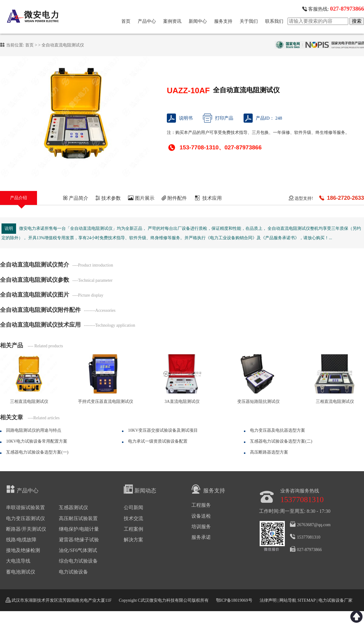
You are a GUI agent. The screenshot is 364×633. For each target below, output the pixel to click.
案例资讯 (172, 21)
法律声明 (268, 600)
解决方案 (133, 540)
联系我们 (274, 21)
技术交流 (133, 518)
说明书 (180, 118)
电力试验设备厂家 (335, 600)
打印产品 (218, 118)
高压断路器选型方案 (269, 452)
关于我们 (249, 21)
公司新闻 (133, 507)
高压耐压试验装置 (78, 518)
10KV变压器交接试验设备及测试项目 (163, 430)
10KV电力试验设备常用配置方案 (37, 441)
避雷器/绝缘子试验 (79, 540)
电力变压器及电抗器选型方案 (278, 430)
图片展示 (141, 198)
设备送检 (201, 516)
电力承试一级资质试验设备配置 (158, 441)
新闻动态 (140, 489)
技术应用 (208, 198)
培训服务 (201, 527)
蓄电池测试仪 (21, 572)
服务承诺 (201, 537)
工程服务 (201, 505)
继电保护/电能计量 (79, 529)
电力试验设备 (73, 572)
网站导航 (288, 600)
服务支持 (223, 21)
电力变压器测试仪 (25, 518)
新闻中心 (198, 21)
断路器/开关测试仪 (26, 529)
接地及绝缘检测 (23, 550)
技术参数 (108, 198)
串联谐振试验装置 (25, 507)
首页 (126, 21)
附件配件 (174, 198)
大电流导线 (18, 561)
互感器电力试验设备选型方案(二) (281, 441)
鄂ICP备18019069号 (234, 600)
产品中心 (147, 21)
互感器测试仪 (73, 507)
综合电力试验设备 (78, 561)
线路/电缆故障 (21, 540)
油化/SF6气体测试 (78, 550)
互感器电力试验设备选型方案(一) (37, 452)
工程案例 (133, 529)
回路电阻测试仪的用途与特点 (34, 430)
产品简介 (76, 198)
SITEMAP (306, 600)
